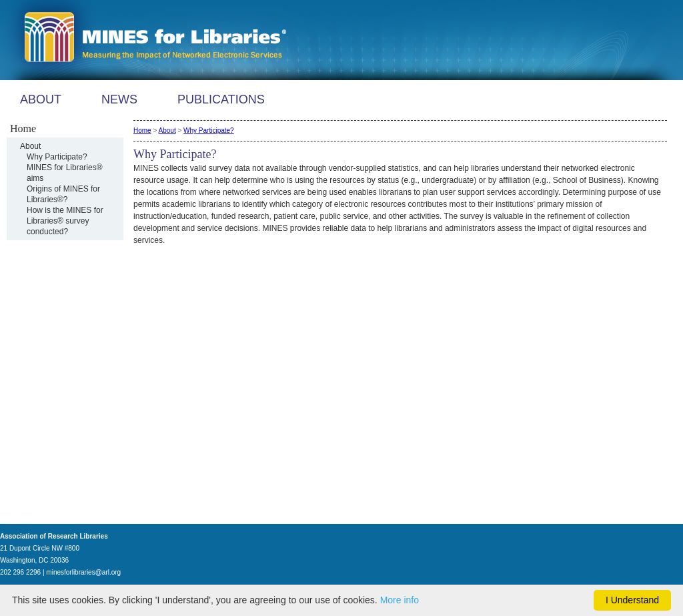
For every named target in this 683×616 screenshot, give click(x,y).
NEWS (119, 99)
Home (142, 130)
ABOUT (41, 99)
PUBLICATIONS (221, 99)
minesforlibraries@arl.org (83, 572)
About (30, 146)
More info (400, 600)
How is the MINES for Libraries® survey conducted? (65, 221)
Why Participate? (57, 157)
